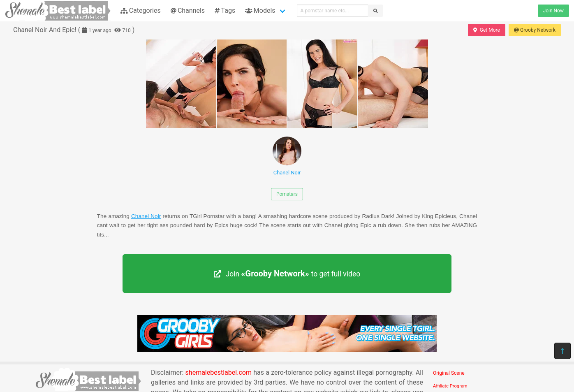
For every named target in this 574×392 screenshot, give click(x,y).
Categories (141, 10)
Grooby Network (535, 30)
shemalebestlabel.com (219, 372)
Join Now (553, 11)
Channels (188, 10)
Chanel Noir (287, 156)
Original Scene (449, 373)
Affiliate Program (450, 386)
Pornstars (287, 194)
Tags (225, 10)
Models (260, 10)
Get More (486, 30)
